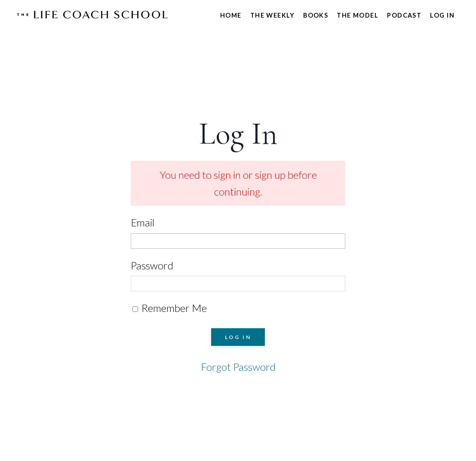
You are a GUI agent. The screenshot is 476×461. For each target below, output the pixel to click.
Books (316, 15)
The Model (358, 15)
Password (152, 265)
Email (143, 222)
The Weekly (272, 15)
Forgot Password (238, 367)
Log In (442, 15)
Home (231, 15)
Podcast (404, 15)
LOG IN (238, 337)
